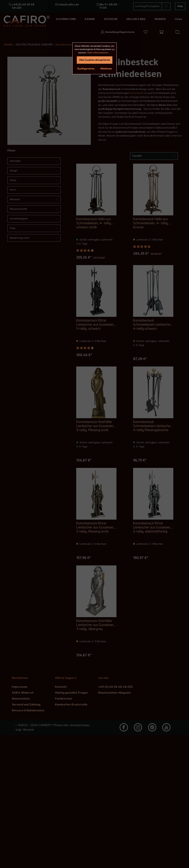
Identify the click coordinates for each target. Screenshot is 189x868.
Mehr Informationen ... (99, 53)
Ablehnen (106, 69)
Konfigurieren (86, 69)
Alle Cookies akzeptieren (95, 60)
